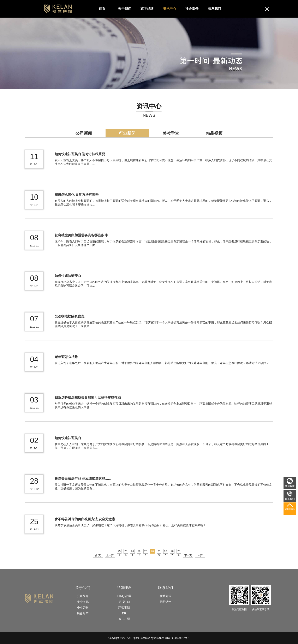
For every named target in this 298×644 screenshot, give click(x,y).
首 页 (98, 555)
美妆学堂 (171, 133)
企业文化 (83, 602)
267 (172, 552)
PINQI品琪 (124, 596)
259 (119, 552)
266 (165, 552)
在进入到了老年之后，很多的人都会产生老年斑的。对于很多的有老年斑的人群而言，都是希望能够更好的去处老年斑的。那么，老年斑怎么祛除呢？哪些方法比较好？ (162, 363)
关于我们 (125, 9)
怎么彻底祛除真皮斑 (70, 316)
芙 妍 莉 (124, 602)
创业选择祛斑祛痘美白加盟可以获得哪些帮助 (88, 397)
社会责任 (192, 9)
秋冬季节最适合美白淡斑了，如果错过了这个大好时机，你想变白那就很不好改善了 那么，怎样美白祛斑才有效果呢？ (130, 525)
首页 (102, 9)
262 (139, 552)
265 (159, 552)
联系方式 (166, 596)
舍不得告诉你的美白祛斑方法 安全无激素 (85, 519)
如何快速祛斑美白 (68, 276)
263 (146, 552)
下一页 (188, 555)
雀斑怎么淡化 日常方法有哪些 (77, 195)
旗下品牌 (147, 9)
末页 (200, 555)
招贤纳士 (166, 602)
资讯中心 (169, 9)
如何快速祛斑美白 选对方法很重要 (80, 154)
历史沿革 (83, 613)
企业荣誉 (83, 608)
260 (126, 552)
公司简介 (83, 596)
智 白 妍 (124, 619)
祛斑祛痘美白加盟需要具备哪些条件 (81, 235)
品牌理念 (124, 588)
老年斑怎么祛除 (66, 357)
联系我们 (214, 9)
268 (179, 552)
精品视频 (214, 133)
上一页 (110, 555)
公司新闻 (84, 133)
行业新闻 (127, 133)
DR (124, 613)
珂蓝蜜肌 (124, 608)
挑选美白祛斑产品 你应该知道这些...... (83, 479)
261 (132, 552)
